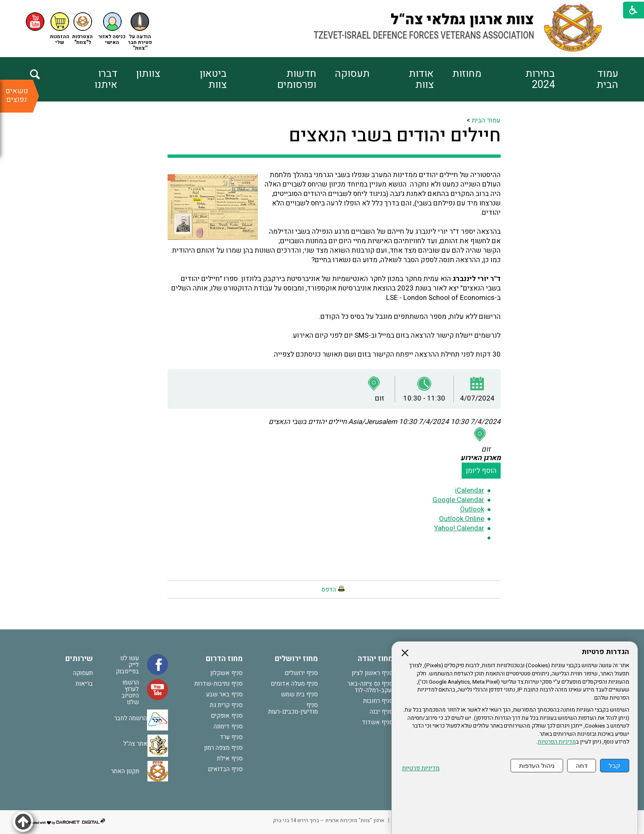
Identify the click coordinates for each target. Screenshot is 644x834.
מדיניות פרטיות (421, 768)
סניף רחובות (378, 701)
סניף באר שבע (224, 694)
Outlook (472, 509)
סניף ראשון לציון (372, 673)
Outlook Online (462, 519)
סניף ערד (231, 737)
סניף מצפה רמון (223, 748)
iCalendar (470, 490)
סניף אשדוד (377, 722)
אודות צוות (421, 79)
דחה (582, 766)
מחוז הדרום (224, 659)
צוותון (148, 74)
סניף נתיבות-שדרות (218, 684)
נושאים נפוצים (17, 95)
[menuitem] (586, 79)
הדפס (329, 590)
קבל (615, 766)
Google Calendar (458, 500)
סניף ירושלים (301, 673)
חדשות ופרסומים (297, 79)
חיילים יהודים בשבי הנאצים (395, 136)
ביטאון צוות (213, 79)
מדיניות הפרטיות (557, 742)
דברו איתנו (106, 79)
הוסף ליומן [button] (481, 471)
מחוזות (467, 74)
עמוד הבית (607, 79)
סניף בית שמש (299, 694)
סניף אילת (230, 758)
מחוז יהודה (375, 659)
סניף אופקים (227, 716)
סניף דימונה (228, 726)
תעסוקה (352, 74)
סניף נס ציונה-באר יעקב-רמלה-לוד (370, 687)
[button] (112, 29)
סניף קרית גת (226, 705)
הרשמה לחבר (131, 718)
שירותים (79, 659)
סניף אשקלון (227, 673)
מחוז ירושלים (296, 659)
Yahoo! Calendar (459, 528)
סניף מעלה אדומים (294, 684)
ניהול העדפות (537, 766)
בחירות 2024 (540, 79)
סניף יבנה (381, 712)
